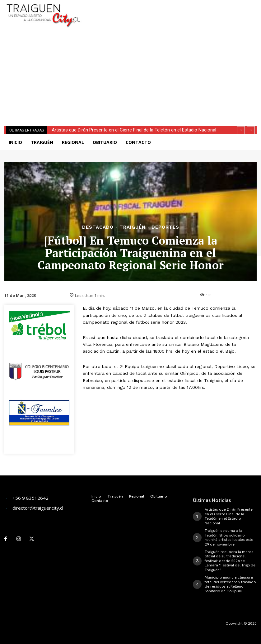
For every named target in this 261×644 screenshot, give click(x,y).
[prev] (241, 130)
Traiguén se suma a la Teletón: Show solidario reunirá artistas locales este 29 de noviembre (229, 537)
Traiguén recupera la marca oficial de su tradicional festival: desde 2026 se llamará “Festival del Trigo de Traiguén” (230, 561)
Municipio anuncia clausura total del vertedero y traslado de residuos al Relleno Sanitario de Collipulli (230, 584)
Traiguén (133, 227)
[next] (251, 130)
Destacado (98, 227)
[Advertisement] (164, 9)
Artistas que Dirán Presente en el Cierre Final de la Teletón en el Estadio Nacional (134, 130)
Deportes (165, 227)
